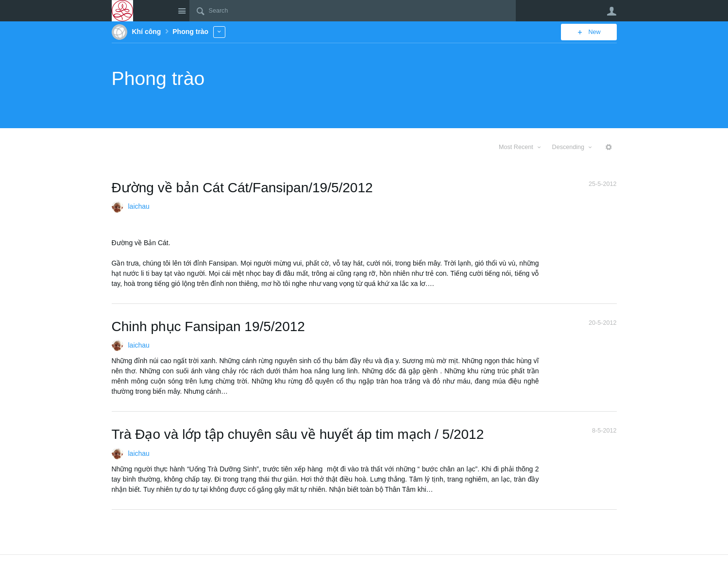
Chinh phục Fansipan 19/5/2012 (208, 326)
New (594, 32)
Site (182, 11)
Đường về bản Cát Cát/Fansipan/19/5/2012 (242, 188)
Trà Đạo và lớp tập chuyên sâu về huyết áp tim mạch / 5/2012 (298, 434)
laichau (139, 206)
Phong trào (158, 78)
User (612, 11)
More (219, 32)
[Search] (353, 11)
